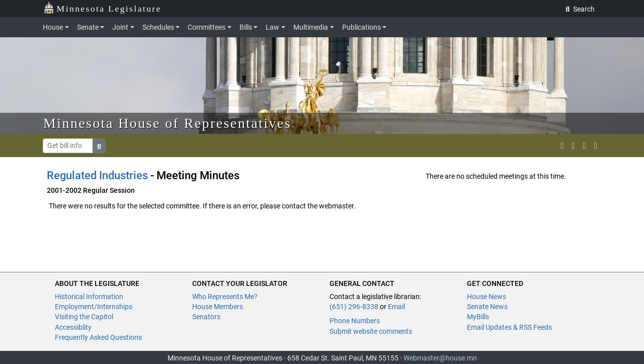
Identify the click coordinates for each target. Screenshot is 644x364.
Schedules (158, 27)
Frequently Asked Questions (98, 337)
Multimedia (311, 27)
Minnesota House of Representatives (167, 123)
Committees (207, 27)
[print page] (596, 145)
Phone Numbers (355, 321)
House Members (218, 307)
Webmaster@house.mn (440, 358)
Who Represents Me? (225, 297)
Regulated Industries (97, 175)
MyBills (478, 317)
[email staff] (585, 145)
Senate (88, 27)
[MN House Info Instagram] (573, 145)
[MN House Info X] (562, 145)
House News (487, 297)
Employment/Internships (94, 307)
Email (396, 307)
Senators (206, 317)
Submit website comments (371, 331)
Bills (246, 27)
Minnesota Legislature (102, 8)
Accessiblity (73, 327)
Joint (120, 27)
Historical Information (89, 297)
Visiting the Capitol (84, 317)
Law (272, 27)
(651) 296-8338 (354, 307)
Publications (361, 27)
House (53, 27)
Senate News (487, 307)
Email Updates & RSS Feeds (509, 327)
